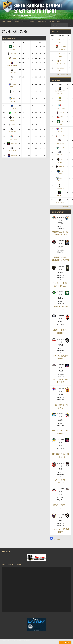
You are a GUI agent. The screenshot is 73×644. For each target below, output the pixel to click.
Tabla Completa (66, 206)
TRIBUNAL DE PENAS (42, 21)
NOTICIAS (10, 21)
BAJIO (12, 113)
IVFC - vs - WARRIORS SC (61, 507)
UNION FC (12, 53)
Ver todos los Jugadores (64, 74)
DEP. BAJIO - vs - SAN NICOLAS (61, 308)
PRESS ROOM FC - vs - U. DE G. (61, 406)
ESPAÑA (12, 125)
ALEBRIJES (12, 143)
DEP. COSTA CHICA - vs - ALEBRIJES (61, 455)
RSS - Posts (55, 539)
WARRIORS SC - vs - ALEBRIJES (61, 381)
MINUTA (58, 21)
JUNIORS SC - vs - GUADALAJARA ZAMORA (61, 259)
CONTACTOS (17, 21)
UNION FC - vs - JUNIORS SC (61, 481)
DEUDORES (52, 21)
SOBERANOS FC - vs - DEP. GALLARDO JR (61, 284)
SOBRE (4, 21)
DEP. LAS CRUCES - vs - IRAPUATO (61, 432)
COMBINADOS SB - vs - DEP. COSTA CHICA (61, 233)
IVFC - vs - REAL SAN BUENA (61, 357)
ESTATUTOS (25, 21)
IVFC (60, 117)
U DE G (12, 58)
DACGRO (12, 155)
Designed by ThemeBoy (65, 640)
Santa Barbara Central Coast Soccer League (38, 8)
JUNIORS (60, 166)
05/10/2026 (61, 217)
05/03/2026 (61, 439)
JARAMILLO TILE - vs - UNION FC (61, 332)
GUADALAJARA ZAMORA (60, 91)
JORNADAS (32, 21)
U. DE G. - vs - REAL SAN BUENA (61, 530)
